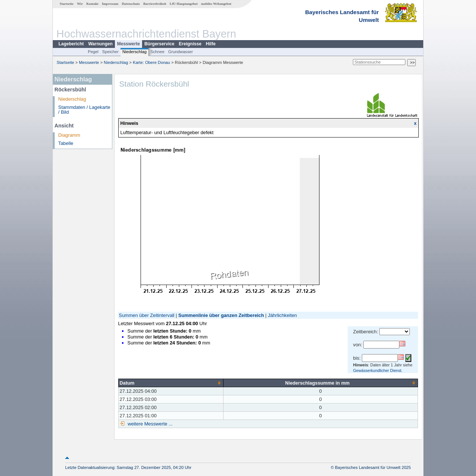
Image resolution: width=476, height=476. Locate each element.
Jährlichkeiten (282, 315)
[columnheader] (171, 383)
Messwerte (128, 44)
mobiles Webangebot (216, 4)
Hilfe (211, 44)
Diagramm (69, 135)
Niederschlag (134, 52)
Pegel (93, 52)
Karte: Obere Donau (151, 62)
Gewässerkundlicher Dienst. (378, 370)
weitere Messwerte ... (149, 424)
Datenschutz (131, 4)
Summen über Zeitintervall (147, 315)
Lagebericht (71, 44)
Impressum (110, 4)
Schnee (157, 52)
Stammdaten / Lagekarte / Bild (84, 110)
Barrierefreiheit (155, 4)
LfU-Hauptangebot (184, 4)
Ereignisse (190, 44)
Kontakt (92, 4)
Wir (80, 4)
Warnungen (100, 44)
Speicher (110, 52)
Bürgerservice (159, 44)
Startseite (67, 4)
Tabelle (66, 143)
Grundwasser (181, 52)
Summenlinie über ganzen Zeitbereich (221, 315)
